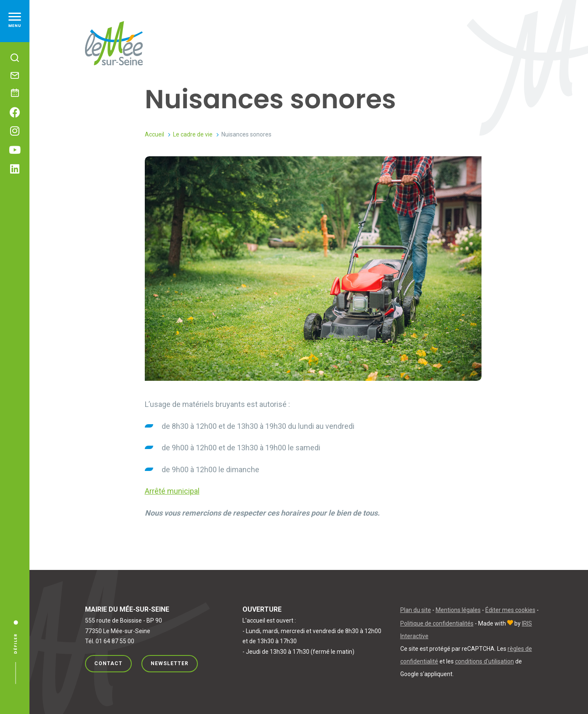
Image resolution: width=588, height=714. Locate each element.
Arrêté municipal (172, 491)
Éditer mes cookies (510, 610)
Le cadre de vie (193, 134)
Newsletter (170, 663)
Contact (108, 663)
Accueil (154, 134)
